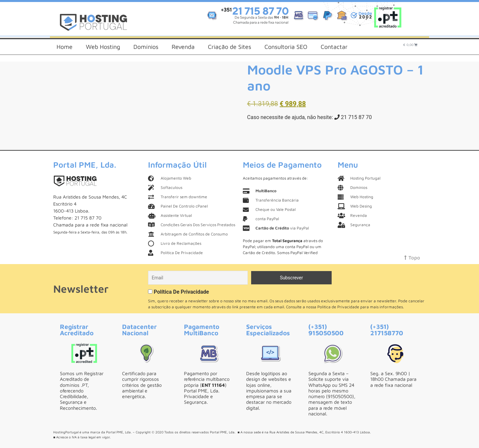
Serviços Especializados (268, 330)
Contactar (334, 47)
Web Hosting (103, 47)
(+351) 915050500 (326, 330)
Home (65, 47)
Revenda (183, 47)
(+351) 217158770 (387, 330)
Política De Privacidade (181, 292)
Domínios (146, 47)
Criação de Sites (230, 47)
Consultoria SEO (286, 47)
